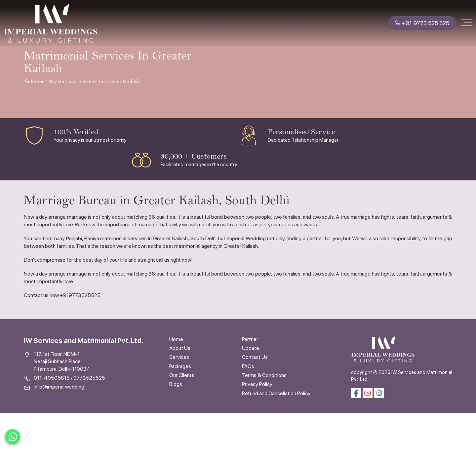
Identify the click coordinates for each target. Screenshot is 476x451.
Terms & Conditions (264, 375)
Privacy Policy (257, 384)
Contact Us (255, 357)
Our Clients (182, 375)
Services (179, 357)
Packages (180, 366)
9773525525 (89, 378)
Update (251, 348)
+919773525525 (80, 295)
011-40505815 (52, 378)
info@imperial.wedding (59, 387)
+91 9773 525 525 (422, 23)
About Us (180, 348)
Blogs (176, 384)
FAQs (248, 366)
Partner (250, 339)
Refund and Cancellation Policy (276, 393)
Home (34, 81)
